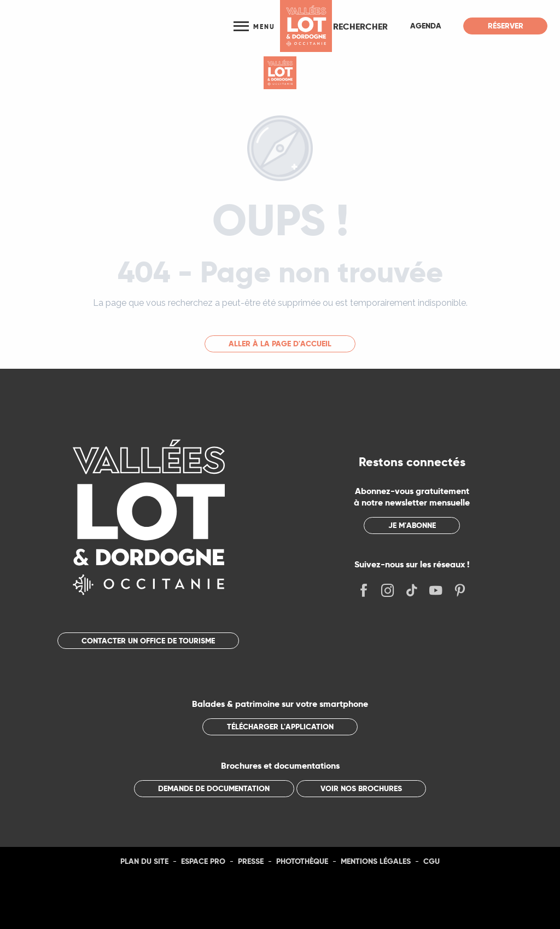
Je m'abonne (412, 525)
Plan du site (144, 861)
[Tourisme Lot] (280, 73)
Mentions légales (376, 861)
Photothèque (302, 861)
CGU (431, 861)
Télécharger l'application (280, 727)
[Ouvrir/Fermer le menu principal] (254, 26)
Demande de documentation (214, 788)
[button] (360, 26)
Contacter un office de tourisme (148, 641)
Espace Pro (203, 861)
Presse (251, 861)
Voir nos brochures (361, 788)
